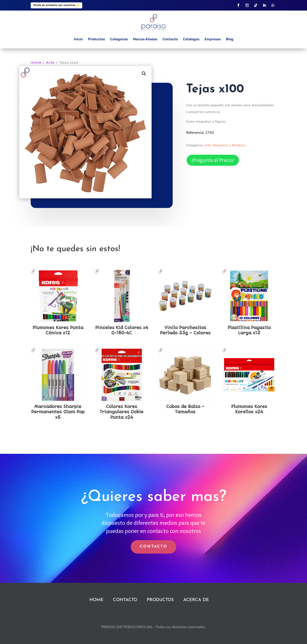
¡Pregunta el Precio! (213, 160)
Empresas (213, 39)
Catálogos (191, 39)
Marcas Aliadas (145, 39)
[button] (144, 74)
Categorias (119, 39)
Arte (50, 62)
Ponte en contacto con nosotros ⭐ (56, 5)
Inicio (78, 39)
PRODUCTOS (160, 600)
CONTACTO (154, 547)
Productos (96, 39)
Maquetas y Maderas (229, 145)
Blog (230, 39)
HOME (96, 600)
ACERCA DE (196, 600)
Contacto (170, 39)
